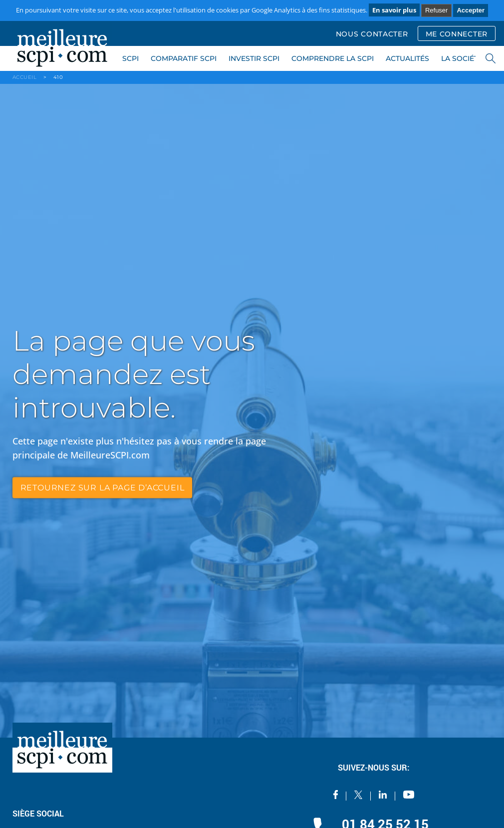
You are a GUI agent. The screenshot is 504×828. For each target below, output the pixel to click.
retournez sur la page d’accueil (103, 487)
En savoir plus (394, 10)
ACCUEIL (25, 77)
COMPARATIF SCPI (184, 58)
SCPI (130, 58)
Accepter (471, 10)
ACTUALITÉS (407, 58)
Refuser (437, 10)
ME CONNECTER (457, 34)
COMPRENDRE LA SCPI (333, 58)
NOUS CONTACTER (372, 34)
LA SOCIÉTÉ (462, 58)
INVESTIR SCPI (254, 58)
